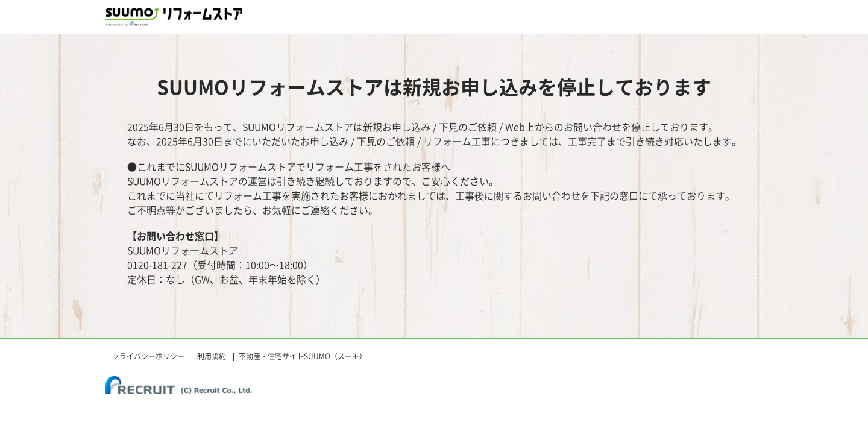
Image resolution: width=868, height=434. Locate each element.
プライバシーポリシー (148, 356)
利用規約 (212, 356)
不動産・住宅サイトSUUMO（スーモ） (303, 356)
